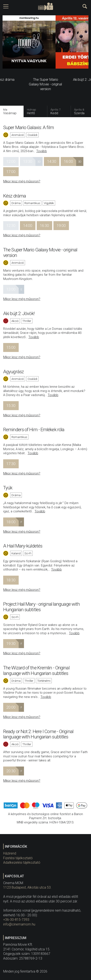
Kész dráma (15, 196)
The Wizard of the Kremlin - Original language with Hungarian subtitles (36, 670)
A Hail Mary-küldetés (23, 546)
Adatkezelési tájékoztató (22, 863)
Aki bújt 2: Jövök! (19, 313)
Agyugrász (13, 372)
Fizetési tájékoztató (18, 858)
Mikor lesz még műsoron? (22, 181)
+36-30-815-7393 (16, 920)
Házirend (10, 853)
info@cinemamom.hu (19, 924)
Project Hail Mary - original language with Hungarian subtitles (41, 607)
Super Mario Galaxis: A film (29, 127)
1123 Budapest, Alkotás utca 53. (27, 887)
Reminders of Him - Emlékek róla (34, 429)
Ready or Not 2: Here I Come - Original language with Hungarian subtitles (38, 734)
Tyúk (8, 488)
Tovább (42, 151)
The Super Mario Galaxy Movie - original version (40, 252)
